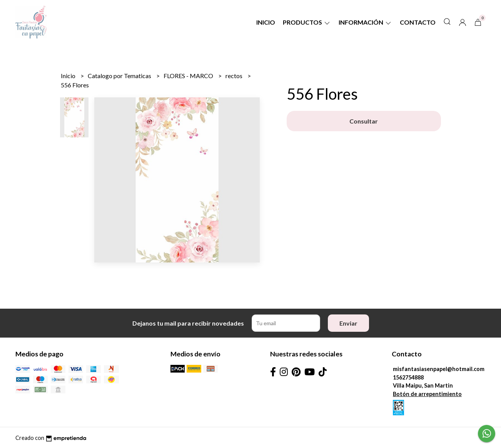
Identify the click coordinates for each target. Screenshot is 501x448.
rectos (235, 76)
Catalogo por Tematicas (120, 76)
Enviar (348, 323)
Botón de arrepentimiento (427, 394)
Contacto (418, 22)
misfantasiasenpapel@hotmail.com (439, 369)
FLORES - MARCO (189, 76)
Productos (307, 22)
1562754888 (408, 377)
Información (365, 22)
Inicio (266, 22)
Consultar (364, 121)
